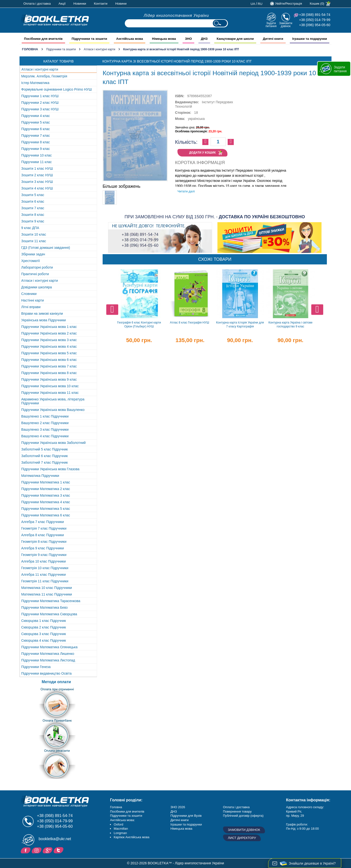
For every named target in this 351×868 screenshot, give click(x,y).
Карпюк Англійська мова (131, 837)
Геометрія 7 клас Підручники (44, 528)
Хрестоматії (30, 261)
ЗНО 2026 (178, 807)
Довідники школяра (37, 287)
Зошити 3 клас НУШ (37, 182)
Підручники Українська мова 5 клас (49, 353)
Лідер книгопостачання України (176, 16)
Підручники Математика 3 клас (46, 495)
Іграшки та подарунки (186, 824)
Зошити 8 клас (33, 215)
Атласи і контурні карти (100, 49)
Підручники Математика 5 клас (46, 509)
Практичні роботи (35, 274)
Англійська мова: (122, 820)
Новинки (80, 4)
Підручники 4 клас (36, 116)
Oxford (118, 824)
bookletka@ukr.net (55, 839)
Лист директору (242, 838)
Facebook (26, 850)
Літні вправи (31, 307)
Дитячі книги (179, 820)
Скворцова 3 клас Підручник (44, 634)
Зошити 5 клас (33, 195)
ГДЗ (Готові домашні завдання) (46, 248)
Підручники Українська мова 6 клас (49, 360)
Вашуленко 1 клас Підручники (45, 416)
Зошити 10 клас (34, 234)
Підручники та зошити (61, 49)
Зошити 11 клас (34, 241)
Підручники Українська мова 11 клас (50, 393)
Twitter (59, 850)
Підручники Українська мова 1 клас (49, 327)
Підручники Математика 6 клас (46, 515)
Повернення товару (237, 811)
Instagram (37, 850)
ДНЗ (174, 811)
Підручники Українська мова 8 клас (49, 373)
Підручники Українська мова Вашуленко (53, 410)
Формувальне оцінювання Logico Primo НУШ (57, 89)
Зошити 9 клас (33, 221)
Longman (120, 833)
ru (260, 4)
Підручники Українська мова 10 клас (50, 386)
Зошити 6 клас (33, 201)
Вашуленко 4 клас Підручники (45, 436)
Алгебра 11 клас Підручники (44, 575)
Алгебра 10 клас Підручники (44, 561)
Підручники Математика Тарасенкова (51, 601)
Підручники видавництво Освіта (46, 673)
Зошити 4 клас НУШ (37, 188)
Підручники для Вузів (186, 816)
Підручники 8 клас (36, 142)
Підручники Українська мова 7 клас (49, 366)
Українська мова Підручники (44, 320)
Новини (121, 4)
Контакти (101, 4)
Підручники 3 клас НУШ (40, 109)
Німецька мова (181, 829)
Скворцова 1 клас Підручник (44, 621)
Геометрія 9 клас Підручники (44, 555)
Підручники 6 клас (36, 129)
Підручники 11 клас (36, 162)
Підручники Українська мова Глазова (50, 469)
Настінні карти (33, 300)
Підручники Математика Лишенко (48, 654)
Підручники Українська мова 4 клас (49, 346)
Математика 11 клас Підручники (47, 594)
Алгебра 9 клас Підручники (43, 548)
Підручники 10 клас (36, 155)
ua (253, 4)
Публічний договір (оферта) (243, 816)
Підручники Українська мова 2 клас (49, 333)
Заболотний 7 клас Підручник (44, 462)
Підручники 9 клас (36, 149)
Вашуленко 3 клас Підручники (45, 429)
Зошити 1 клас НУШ (37, 168)
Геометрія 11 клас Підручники (45, 581)
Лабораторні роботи (37, 267)
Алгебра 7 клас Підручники (43, 522)
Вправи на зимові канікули (42, 314)
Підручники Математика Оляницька (49, 647)
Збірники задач (33, 254)
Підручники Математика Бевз (44, 607)
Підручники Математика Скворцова (49, 614)
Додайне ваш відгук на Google (48, 850)
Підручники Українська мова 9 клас (49, 379)
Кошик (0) (317, 4)
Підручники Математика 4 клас (46, 502)
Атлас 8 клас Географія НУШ (190, 323)
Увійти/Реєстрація (288, 4)
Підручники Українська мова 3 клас (49, 340)
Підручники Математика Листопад (48, 660)
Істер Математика (35, 83)
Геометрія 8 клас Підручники (44, 542)
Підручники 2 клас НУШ (40, 103)
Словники (29, 294)
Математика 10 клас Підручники (47, 588)
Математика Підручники (40, 476)
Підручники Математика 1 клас (46, 482)
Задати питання (271, 25)
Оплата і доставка (37, 4)
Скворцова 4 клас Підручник (44, 640)
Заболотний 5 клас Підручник (44, 449)
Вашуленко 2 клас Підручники (45, 423)
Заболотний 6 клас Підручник (44, 456)
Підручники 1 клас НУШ (40, 96)
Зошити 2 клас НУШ (37, 175)
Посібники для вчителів (127, 811)
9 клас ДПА (30, 228)
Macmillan (121, 829)
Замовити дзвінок (286, 25)
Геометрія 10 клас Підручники (45, 568)
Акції (62, 4)
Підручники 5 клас (36, 122)
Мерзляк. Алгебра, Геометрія (44, 76)
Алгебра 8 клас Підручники (43, 535)
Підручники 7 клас (36, 136)
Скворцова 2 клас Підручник (44, 627)
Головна (30, 49)
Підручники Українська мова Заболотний (53, 443)
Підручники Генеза (36, 667)
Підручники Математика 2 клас (46, 489)
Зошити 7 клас (33, 208)
